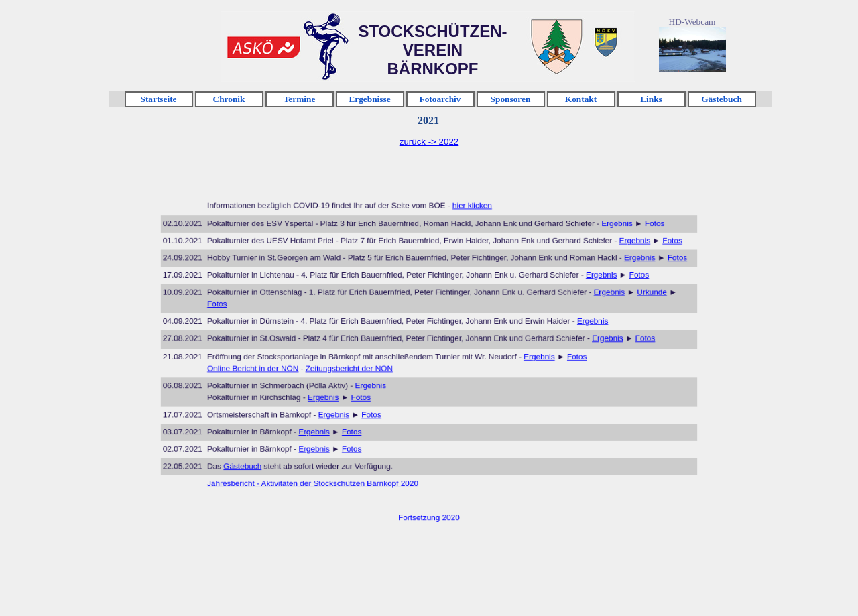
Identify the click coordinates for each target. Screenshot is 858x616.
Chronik (229, 99)
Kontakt (581, 99)
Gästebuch (722, 99)
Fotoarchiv (440, 99)
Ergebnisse (369, 99)
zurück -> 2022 (429, 142)
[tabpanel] (429, 142)
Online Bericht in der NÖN (271, 367)
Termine (300, 99)
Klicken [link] (263, 47)
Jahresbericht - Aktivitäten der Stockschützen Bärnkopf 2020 (325, 470)
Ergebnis (598, 237)
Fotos (631, 237)
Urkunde (629, 298)
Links (651, 99)
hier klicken (468, 221)
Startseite (158, 99)
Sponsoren (511, 99)
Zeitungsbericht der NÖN (357, 367)
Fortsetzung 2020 (429, 501)
